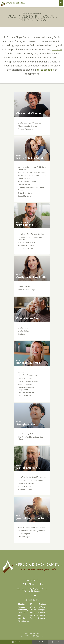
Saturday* (22, 618)
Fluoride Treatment (25, 129)
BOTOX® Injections (26, 537)
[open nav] (61, 4)
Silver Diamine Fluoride (27, 181)
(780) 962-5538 (32, 584)
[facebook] (32, 595)
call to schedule (45, 70)
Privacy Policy (35, 635)
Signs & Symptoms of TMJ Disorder (32, 528)
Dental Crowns (24, 287)
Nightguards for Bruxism (28, 126)
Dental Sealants (24, 178)
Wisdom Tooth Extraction (28, 489)
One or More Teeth (28, 318)
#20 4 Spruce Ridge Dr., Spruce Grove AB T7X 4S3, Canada (32, 590)
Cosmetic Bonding (25, 378)
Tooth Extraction (24, 486)
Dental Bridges (24, 331)
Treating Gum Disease (27, 242)
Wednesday (23, 610)
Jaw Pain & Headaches (31, 517)
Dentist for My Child (30, 157)
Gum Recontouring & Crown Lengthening (29, 389)
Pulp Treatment (24, 185)
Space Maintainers (25, 196)
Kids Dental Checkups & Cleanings (31, 172)
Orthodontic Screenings (27, 193)
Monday (21, 604)
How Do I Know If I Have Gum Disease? (30, 238)
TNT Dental (40, 637)
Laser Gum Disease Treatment (30, 248)
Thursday (22, 612)
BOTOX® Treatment (26, 393)
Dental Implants (24, 328)
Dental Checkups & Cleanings (30, 123)
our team (57, 49)
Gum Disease (25, 224)
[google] (29, 595)
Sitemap (27, 635)
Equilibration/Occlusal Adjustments (32, 531)
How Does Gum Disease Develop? (31, 234)
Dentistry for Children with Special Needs (31, 189)
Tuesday (22, 607)
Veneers (21, 372)
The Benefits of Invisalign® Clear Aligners (31, 438)
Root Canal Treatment (27, 483)
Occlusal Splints (24, 534)
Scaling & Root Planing (27, 245)
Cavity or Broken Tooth (31, 276)
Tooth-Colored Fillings (27, 290)
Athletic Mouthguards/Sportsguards (32, 175)
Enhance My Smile (28, 362)
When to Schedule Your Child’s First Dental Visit (32, 168)
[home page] (13, 4)
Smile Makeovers (25, 396)
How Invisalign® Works (27, 434)
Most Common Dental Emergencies (32, 480)
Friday (21, 615)
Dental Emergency (28, 467)
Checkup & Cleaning (29, 113)
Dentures (22, 334)
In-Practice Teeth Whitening (29, 381)
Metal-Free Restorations (27, 375)
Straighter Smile (27, 424)
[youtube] (35, 595)
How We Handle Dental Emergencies (32, 477)
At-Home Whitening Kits (28, 384)
